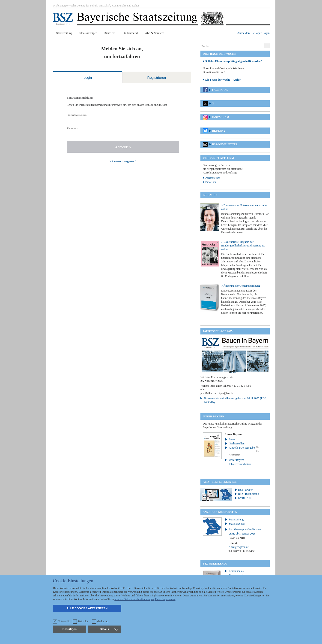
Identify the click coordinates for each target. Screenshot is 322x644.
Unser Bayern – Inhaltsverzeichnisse (240, 462)
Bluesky (219, 131)
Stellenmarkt (130, 33)
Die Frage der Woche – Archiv (223, 80)
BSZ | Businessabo (248, 494)
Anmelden (243, 33)
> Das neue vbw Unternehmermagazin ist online (244, 207)
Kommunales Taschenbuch (236, 573)
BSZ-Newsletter (225, 144)
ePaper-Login (262, 33)
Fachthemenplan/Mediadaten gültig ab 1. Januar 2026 (245, 534)
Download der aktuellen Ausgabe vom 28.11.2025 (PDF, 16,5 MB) (235, 400)
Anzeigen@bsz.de (239, 547)
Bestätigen (70, 629)
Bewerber (211, 182)
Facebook (220, 90)
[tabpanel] (122, 129)
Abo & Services (155, 33)
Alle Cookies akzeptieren (87, 608)
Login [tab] (88, 77)
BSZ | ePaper (245, 490)
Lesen (232, 439)
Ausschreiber (213, 178)
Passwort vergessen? (124, 161)
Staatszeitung (64, 33)
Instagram (221, 117)
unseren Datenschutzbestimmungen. (134, 599)
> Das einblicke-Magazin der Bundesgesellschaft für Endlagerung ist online (243, 246)
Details (109, 629)
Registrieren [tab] (157, 77)
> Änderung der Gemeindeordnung (241, 286)
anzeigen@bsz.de (224, 393)
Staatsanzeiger (88, 33)
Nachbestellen (237, 444)
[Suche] (232, 46)
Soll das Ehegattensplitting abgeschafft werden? (234, 61)
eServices (110, 33)
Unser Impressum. (165, 599)
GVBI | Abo (245, 498)
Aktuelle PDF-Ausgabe (242, 448)
